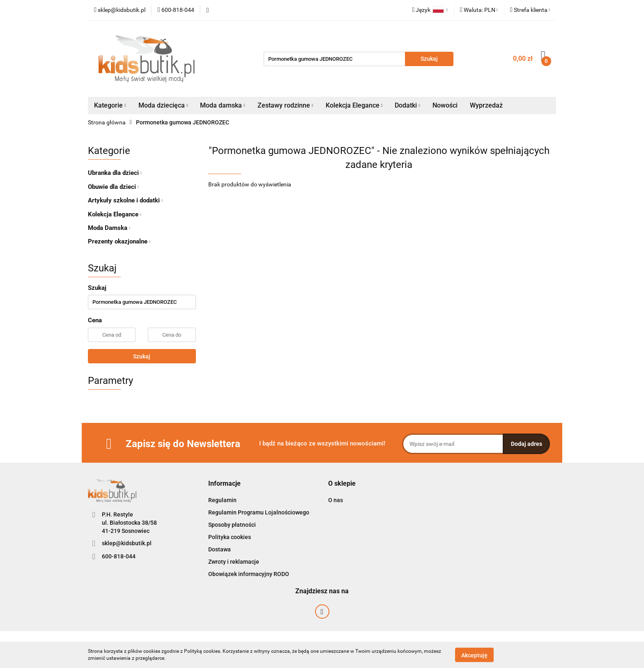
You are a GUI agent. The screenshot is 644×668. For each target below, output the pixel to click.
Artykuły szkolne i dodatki (125, 200)
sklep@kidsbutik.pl (127, 543)
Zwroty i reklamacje (234, 562)
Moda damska (223, 105)
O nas (336, 500)
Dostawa (220, 549)
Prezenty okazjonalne (119, 241)
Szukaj (142, 356)
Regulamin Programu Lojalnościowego (259, 512)
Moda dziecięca (163, 105)
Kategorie (110, 105)
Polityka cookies (230, 537)
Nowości (445, 105)
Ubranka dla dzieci (115, 173)
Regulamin (222, 500)
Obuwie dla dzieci (113, 187)
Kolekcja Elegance (354, 105)
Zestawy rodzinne (285, 105)
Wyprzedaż (486, 105)
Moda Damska (109, 228)
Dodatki (407, 105)
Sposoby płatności (232, 525)
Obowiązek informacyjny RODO (249, 574)
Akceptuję (474, 655)
